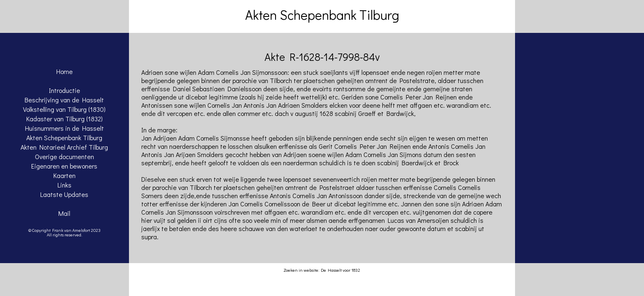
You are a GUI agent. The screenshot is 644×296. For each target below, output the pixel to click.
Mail (64, 213)
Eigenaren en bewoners (64, 166)
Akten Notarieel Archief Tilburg (64, 147)
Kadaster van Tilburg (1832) (64, 119)
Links (64, 185)
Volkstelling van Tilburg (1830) (64, 109)
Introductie (64, 90)
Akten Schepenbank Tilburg (64, 138)
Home (64, 71)
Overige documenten (64, 156)
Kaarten (64, 175)
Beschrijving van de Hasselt (64, 100)
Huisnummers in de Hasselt (64, 128)
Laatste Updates (64, 194)
